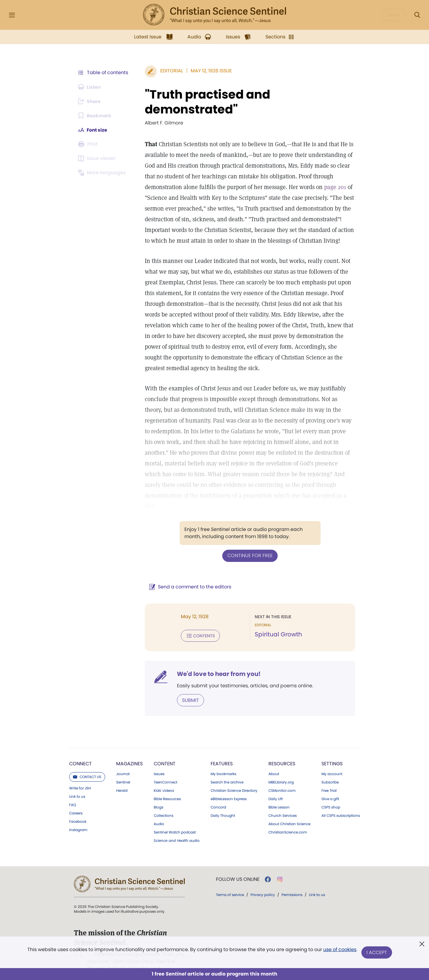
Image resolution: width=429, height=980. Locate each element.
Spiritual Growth (278, 624)
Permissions (292, 883)
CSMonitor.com (282, 779)
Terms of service (230, 883)
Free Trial (329, 779)
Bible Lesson (279, 796)
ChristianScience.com (288, 821)
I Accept (377, 952)
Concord (218, 796)
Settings (332, 752)
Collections (164, 804)
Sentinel (123, 771)
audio (177, 829)
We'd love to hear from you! (218, 663)
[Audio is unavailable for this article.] (90, 87)
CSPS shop (331, 796)
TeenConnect (165, 771)
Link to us (77, 785)
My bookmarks (223, 763)
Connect (80, 752)
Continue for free (249, 545)
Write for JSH (80, 777)
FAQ (73, 794)
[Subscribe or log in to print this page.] (89, 144)
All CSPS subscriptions (341, 804)
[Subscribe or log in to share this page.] (90, 101)
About (274, 763)
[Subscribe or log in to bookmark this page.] (95, 116)
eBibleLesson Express (229, 788)
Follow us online (238, 868)
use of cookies (339, 950)
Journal (123, 763)
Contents (199, 625)
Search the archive (227, 771)
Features (222, 752)
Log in (393, 15)
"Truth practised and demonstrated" (206, 102)
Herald (122, 779)
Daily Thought (223, 804)
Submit (189, 689)
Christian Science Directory (234, 779)
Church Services (283, 804)
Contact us (87, 765)
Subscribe (330, 771)
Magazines (129, 752)
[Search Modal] (417, 15)
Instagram (78, 819)
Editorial (171, 71)
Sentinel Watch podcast (175, 821)
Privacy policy (263, 883)
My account (332, 763)
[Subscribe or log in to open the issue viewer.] (98, 158)
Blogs (158, 796)
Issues (159, 763)
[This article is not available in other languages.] (103, 173)
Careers (76, 802)
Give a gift (330, 788)
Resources (282, 752)
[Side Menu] (12, 15)
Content (165, 752)
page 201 (334, 187)
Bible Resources (167, 788)
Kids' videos (164, 779)
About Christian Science (289, 813)
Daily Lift (276, 788)
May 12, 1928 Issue (210, 71)
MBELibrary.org (281, 771)
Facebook (78, 810)
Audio (159, 813)
